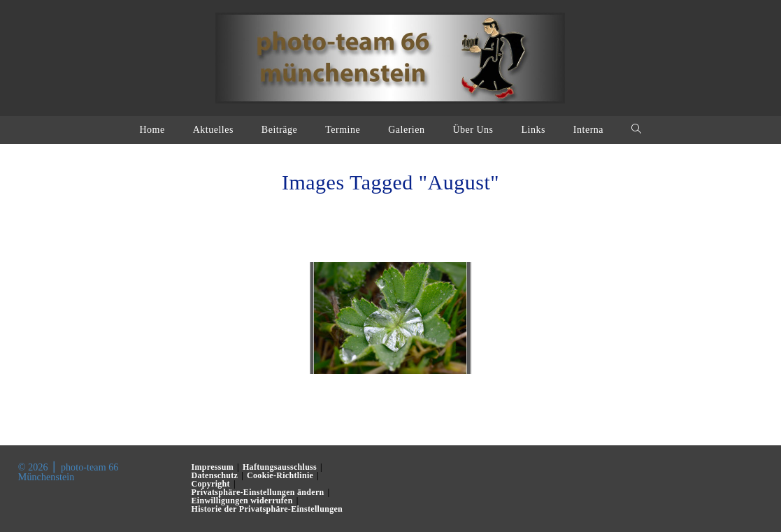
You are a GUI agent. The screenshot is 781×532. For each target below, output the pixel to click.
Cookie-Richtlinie (280, 475)
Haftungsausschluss (280, 467)
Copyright (211, 484)
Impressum (213, 467)
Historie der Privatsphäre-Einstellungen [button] (267, 509)
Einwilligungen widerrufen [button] (242, 501)
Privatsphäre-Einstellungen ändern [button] (258, 492)
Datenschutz (215, 475)
